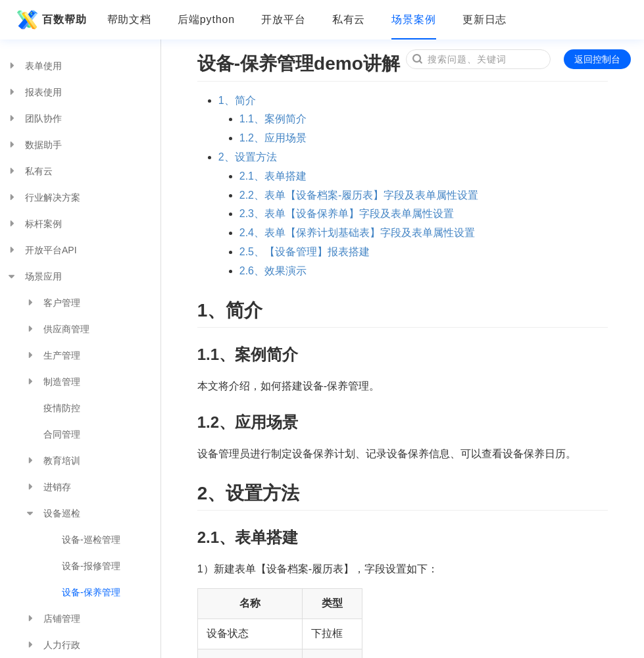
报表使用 (34, 92)
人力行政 (53, 645)
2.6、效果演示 (273, 271)
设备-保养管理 (91, 592)
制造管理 (53, 382)
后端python (206, 19)
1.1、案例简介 (273, 119)
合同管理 (62, 434)
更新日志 (485, 19)
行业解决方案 (43, 197)
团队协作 (34, 118)
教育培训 (53, 461)
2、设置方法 (248, 157)
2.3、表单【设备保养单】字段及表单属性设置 (347, 214)
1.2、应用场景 (273, 138)
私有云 (349, 19)
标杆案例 (34, 224)
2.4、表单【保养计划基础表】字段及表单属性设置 (357, 233)
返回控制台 (597, 59)
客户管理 (53, 303)
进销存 (48, 487)
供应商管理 (57, 329)
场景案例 (414, 19)
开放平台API (42, 250)
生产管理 (53, 355)
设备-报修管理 (91, 566)
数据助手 (34, 145)
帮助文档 (130, 19)
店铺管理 (53, 619)
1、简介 (237, 100)
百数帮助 (50, 20)
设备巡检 (53, 513)
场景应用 (34, 276)
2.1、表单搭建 (273, 176)
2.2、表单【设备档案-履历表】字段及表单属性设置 (359, 195)
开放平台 (284, 19)
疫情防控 (62, 408)
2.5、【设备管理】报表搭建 (305, 252)
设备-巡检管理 (91, 540)
